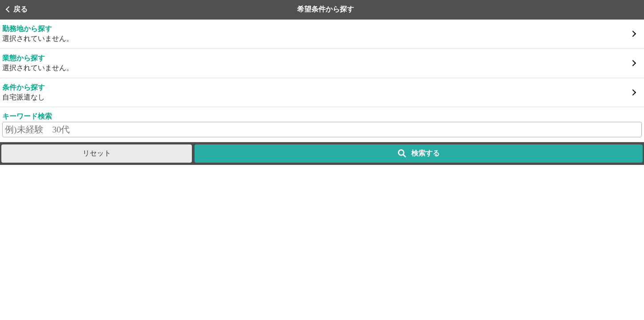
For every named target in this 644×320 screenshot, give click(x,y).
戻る (20, 9)
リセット (97, 153)
